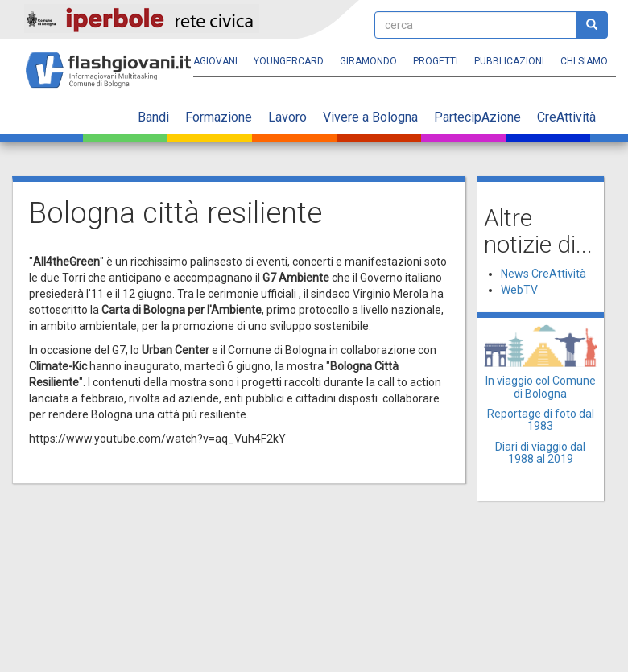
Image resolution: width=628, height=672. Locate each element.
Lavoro (287, 117)
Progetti (436, 61)
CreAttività (566, 117)
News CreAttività (543, 274)
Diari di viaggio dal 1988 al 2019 (540, 453)
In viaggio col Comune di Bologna (541, 387)
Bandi (153, 117)
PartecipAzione (477, 117)
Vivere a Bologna (370, 117)
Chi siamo (584, 61)
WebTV (519, 290)
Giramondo (368, 61)
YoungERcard (289, 61)
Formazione (219, 117)
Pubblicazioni (509, 61)
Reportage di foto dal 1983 (541, 420)
